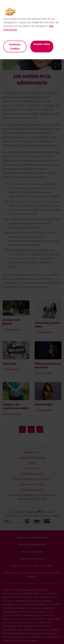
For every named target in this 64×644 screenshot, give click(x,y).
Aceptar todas (42, 44)
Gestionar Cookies (15, 46)
